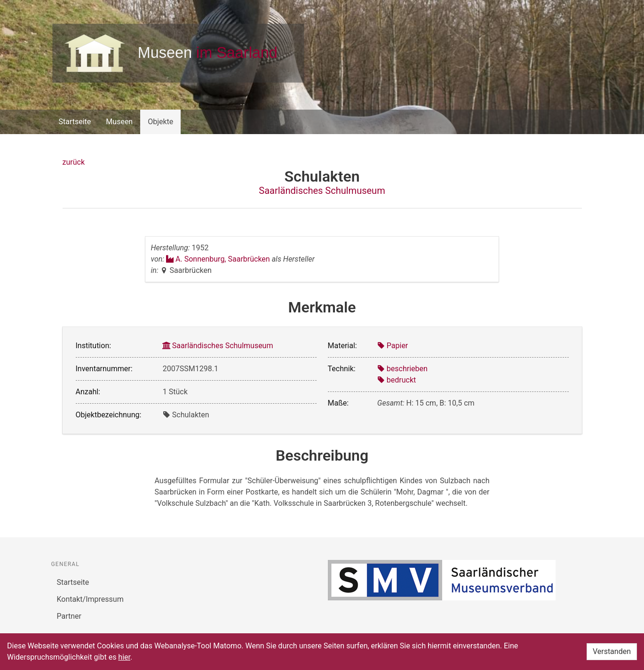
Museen (119, 122)
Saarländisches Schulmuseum (322, 191)
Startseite (75, 122)
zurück (74, 162)
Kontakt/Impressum (90, 599)
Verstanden (612, 651)
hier (124, 657)
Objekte (160, 122)
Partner (69, 616)
